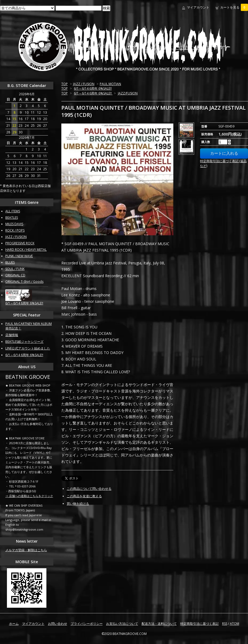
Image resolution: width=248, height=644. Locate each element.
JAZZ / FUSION (84, 84)
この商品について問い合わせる (89, 489)
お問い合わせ (58, 624)
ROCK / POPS (15, 230)
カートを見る (234, 7)
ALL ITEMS (13, 211)
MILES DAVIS (14, 224)
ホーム (14, 624)
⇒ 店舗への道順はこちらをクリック (29, 496)
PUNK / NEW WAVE (19, 256)
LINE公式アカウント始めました (28, 348)
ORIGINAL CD (15, 275)
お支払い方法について (122, 624)
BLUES (10, 262)
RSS (225, 624)
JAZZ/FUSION (128, 93)
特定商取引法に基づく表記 (199, 624)
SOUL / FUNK (15, 269)
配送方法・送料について (159, 624)
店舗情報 (12, 335)
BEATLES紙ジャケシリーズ (24, 342)
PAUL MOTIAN (110, 84)
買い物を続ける (78, 504)
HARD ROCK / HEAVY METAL (26, 250)
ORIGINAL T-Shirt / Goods (24, 282)
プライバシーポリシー (87, 624)
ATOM (235, 624)
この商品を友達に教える (84, 496)
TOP (65, 84)
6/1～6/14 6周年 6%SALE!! (93, 88)
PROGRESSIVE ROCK (20, 243)
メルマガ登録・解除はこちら (26, 550)
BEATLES (12, 218)
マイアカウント (198, 7)
